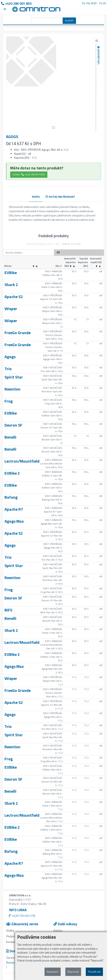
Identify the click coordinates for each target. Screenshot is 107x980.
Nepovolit (73, 972)
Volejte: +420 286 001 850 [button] (29, 174)
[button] (53, 127)
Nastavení (53, 972)
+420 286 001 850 (16, 3)
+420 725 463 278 (22, 916)
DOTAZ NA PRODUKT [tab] (60, 197)
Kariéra (58, 930)
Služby (10, 930)
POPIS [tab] (36, 197)
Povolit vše (94, 972)
